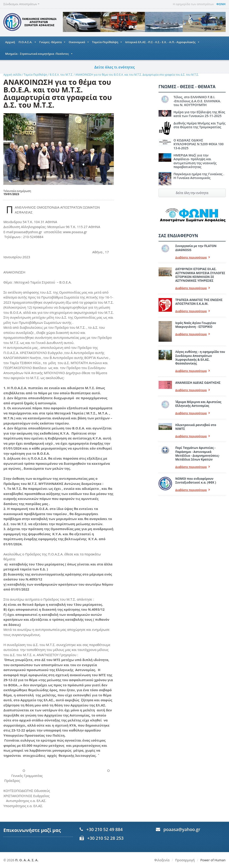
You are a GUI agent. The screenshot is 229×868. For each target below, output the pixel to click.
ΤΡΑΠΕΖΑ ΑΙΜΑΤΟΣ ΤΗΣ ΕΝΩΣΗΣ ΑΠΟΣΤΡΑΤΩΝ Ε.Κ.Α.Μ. (199, 302)
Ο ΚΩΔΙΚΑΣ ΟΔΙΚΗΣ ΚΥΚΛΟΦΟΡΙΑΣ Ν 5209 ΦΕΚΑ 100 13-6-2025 (199, 144)
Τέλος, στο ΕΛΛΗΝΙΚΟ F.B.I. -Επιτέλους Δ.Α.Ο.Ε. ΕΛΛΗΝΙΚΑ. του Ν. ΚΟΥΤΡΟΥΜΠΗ (197, 101)
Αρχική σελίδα (12, 75)
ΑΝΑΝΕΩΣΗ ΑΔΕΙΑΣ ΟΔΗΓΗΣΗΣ (198, 383)
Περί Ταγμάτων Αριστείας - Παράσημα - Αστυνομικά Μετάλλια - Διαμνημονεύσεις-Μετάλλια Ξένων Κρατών (197, 454)
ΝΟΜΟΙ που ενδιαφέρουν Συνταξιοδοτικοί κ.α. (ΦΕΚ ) (196, 481)
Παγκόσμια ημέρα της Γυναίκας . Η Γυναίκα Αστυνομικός (199, 176)
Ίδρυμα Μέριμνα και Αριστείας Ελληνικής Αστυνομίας (198, 404)
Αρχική (10, 42)
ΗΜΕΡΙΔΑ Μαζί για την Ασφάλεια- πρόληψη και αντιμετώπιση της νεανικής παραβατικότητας (195, 161)
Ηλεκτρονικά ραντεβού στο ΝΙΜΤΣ (196, 427)
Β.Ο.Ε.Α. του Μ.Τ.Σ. (61, 75)
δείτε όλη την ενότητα (192, 193)
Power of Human (213, 860)
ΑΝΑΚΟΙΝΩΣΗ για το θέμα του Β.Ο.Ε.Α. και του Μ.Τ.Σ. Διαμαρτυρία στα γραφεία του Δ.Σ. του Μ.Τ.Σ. (137, 75)
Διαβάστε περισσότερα (193, 257)
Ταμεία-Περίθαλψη (35, 75)
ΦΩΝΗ (221, 4)
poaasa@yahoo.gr (182, 829)
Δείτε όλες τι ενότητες (115, 67)
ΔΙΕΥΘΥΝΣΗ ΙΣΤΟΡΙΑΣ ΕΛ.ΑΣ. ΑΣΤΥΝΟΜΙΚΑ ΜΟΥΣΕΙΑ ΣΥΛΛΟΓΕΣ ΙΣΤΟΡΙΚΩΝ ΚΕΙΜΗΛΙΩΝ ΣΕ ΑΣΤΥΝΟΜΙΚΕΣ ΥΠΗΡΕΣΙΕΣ (200, 275)
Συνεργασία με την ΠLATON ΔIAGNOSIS (196, 248)
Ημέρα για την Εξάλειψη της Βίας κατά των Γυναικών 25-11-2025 (199, 114)
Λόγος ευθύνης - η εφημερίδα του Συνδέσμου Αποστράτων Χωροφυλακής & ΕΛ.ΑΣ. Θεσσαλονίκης (200, 358)
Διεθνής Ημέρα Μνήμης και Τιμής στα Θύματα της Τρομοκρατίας (200, 125)
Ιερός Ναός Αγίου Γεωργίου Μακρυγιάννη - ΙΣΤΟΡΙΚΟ (196, 325)
